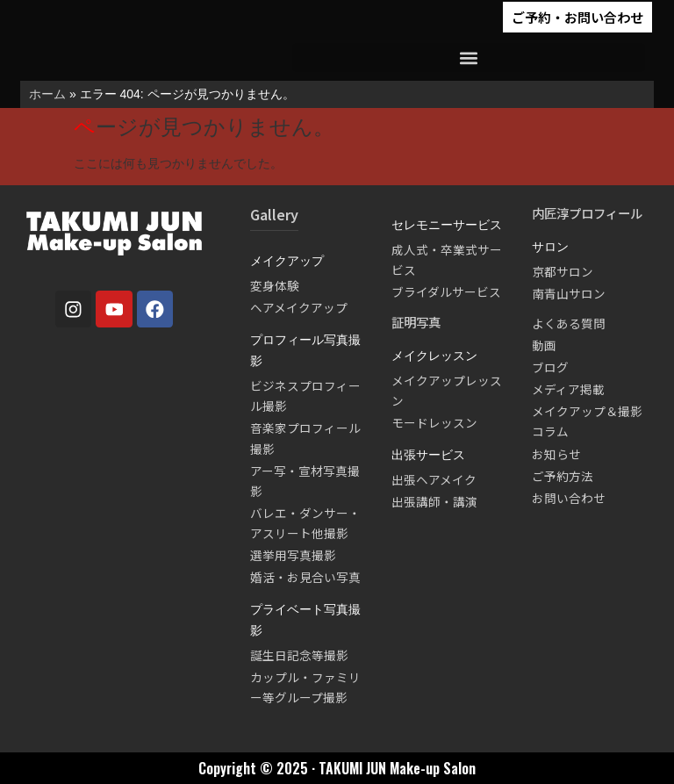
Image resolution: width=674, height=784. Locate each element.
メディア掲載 (568, 389)
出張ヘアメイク (434, 479)
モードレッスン (434, 422)
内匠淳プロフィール (587, 213)
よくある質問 (569, 323)
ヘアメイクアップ (299, 307)
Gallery (274, 214)
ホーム (47, 94)
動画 (544, 345)
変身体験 (275, 285)
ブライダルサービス (446, 291)
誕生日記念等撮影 (299, 655)
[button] (469, 58)
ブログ (550, 367)
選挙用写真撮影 (293, 555)
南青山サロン (569, 293)
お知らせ (556, 454)
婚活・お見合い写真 (305, 577)
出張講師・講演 (434, 501)
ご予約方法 (563, 476)
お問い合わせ (569, 498)
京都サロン (563, 271)
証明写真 (416, 322)
